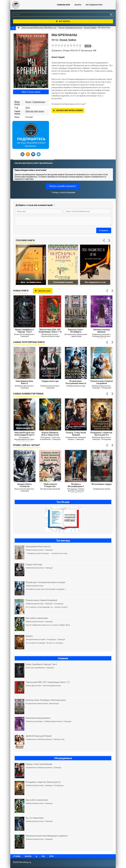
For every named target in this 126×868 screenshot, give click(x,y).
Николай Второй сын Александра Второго (25, 434)
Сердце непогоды (50, 381)
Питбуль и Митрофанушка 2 (76, 485)
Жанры (78, 5)
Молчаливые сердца (102, 484)
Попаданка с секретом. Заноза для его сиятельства (102, 434)
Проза (28, 102)
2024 (28, 108)
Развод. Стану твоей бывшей (76, 434)
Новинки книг (64, 5)
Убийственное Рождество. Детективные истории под (50, 485)
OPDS (51, 856)
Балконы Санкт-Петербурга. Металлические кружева (76, 331)
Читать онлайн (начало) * (63, 186)
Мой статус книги (31, 92)
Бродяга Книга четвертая (25, 485)
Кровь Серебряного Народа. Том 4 (25, 331)
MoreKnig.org (31, 5)
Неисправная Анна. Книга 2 (25, 382)
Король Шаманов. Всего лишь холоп (50, 434)
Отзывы (17, 856)
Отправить (104, 230)
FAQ (43, 856)
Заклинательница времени (102, 331)
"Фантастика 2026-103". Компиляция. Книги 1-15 (50, 331)
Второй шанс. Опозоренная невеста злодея (76, 382)
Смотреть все (43, 291)
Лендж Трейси (90, 28)
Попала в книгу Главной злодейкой (102, 382)
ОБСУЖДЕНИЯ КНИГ (94, 5)
